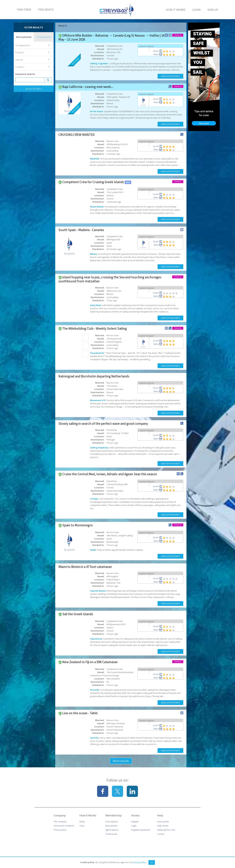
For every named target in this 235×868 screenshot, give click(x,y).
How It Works (176, 10)
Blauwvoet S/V (98, 400)
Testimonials (111, 834)
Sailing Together (99, 63)
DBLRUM (95, 159)
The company (60, 821)
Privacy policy (60, 830)
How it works (163, 821)
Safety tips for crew (166, 830)
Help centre (163, 826)
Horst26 (94, 690)
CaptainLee (96, 639)
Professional (44, 37)
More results (121, 761)
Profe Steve (96, 111)
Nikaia (93, 254)
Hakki (93, 550)
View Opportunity (170, 76)
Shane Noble (97, 207)
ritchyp (94, 499)
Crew (82, 826)
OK (152, 862)
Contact (161, 834)
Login (197, 10)
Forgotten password (141, 830)
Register (135, 821)
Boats (82, 821)
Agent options (112, 830)
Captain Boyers (98, 591)
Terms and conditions (64, 826)
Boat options (111, 826)
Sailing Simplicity (99, 448)
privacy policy (139, 862)
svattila (94, 738)
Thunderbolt (97, 353)
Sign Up (213, 10)
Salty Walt (96, 305)
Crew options (112, 821)
